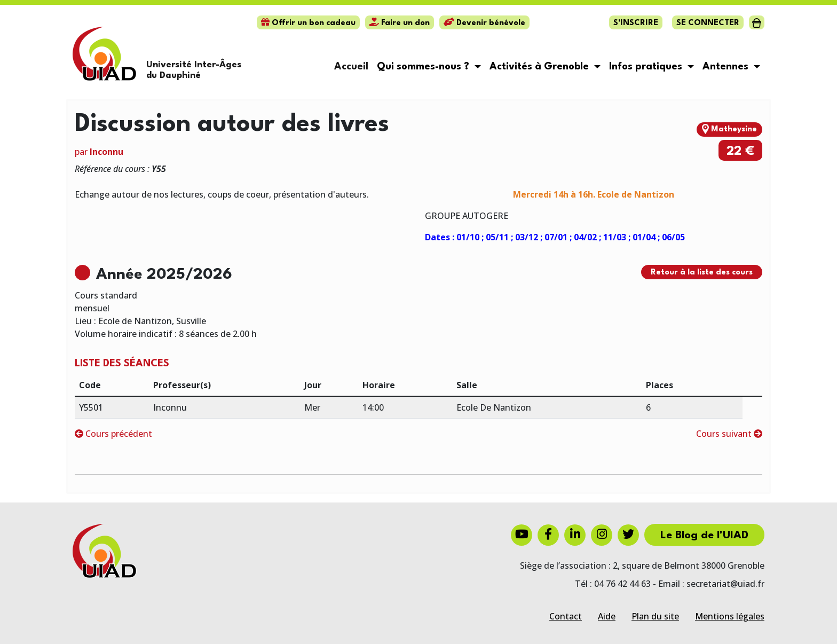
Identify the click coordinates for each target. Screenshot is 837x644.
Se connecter (708, 23)
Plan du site (655, 616)
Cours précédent (113, 434)
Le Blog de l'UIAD (704, 536)
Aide (607, 616)
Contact (566, 616)
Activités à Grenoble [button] (540, 67)
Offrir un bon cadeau (308, 23)
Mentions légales (730, 616)
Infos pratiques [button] (647, 67)
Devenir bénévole (484, 23)
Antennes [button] (727, 67)
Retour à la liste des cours (702, 273)
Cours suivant (729, 434)
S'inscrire (636, 23)
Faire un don (400, 23)
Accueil (351, 67)
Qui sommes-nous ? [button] (424, 67)
